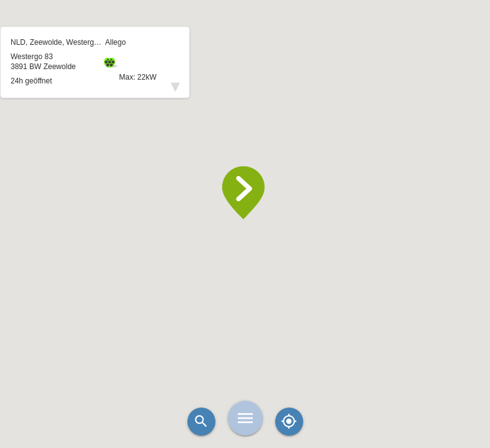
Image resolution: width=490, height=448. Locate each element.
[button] (245, 193)
